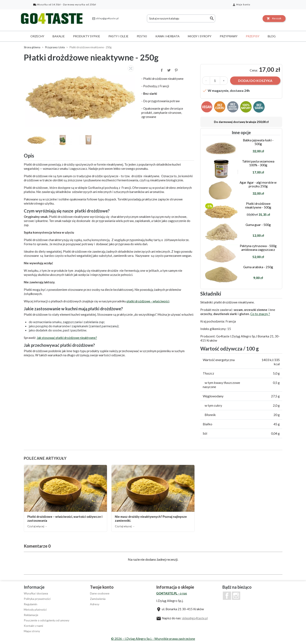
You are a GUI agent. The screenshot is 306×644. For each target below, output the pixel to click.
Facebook (227, 596)
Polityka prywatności (37, 599)
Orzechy (37, 36)
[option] (81, 95)
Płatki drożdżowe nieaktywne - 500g (258, 205)
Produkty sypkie (87, 36)
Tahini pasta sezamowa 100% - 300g (258, 163)
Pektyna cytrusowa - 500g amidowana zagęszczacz (258, 248)
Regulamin (31, 604)
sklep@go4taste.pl (105, 19)
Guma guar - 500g (258, 225)
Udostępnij (161, 70)
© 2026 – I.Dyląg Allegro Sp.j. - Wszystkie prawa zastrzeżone (153, 639)
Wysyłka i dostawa (36, 593)
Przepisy (253, 36)
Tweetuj (169, 70)
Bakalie (59, 36)
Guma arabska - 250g (258, 267)
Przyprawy (229, 36)
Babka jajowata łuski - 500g (258, 142)
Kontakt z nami (33, 626)
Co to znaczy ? (260, 314)
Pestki (142, 36)
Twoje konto (102, 587)
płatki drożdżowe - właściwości (148, 301)
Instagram (236, 596)
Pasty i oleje (118, 36)
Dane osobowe (100, 593)
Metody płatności (35, 609)
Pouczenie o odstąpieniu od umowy (47, 620)
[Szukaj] (181, 18)
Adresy (95, 604)
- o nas (172, 593)
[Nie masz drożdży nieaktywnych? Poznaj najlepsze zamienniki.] (153, 498)
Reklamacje (31, 615)
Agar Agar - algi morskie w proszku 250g (258, 184)
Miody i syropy (200, 36)
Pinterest (176, 70)
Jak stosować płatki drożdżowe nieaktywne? (67, 338)
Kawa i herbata (167, 36)
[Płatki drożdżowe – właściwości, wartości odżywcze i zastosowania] (65, 498)
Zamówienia (98, 599)
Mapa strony (32, 631)
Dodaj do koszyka (255, 81)
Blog (272, 36)
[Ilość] (215, 81)
